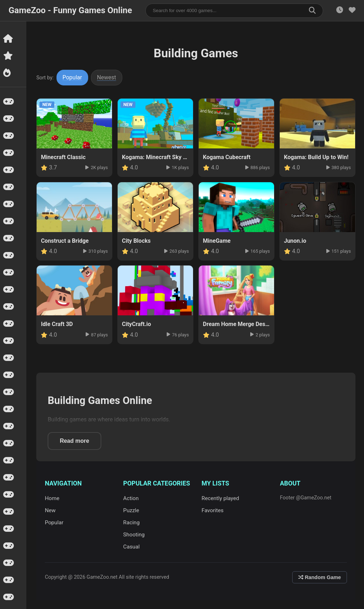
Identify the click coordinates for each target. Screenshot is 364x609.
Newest (107, 77)
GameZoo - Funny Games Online (70, 10)
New (51, 510)
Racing (132, 523)
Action (132, 498)
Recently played (221, 498)
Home (53, 498)
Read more (75, 441)
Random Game (320, 577)
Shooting (134, 535)
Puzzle (132, 510)
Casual (132, 547)
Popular (73, 77)
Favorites (213, 510)
